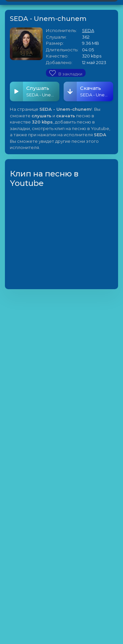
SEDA (88, 30)
